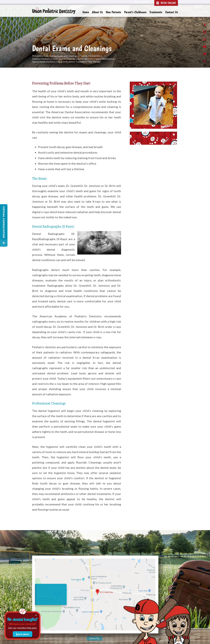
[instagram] (205, 40)
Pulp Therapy (94, 62)
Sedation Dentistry (41, 59)
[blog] (205, 62)
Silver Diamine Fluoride (64, 59)
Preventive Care (40, 56)
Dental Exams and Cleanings (64, 56)
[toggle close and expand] (4, 243)
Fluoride (83, 56)
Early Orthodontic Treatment (72, 62)
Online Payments (142, 2)
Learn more (22, 634)
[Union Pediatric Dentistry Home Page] (54, 11)
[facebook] (205, 25)
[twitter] (205, 54)
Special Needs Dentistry (44, 62)
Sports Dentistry (85, 59)
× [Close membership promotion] (36, 615)
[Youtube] (205, 47)
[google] (205, 33)
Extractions (95, 56)
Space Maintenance (105, 59)
